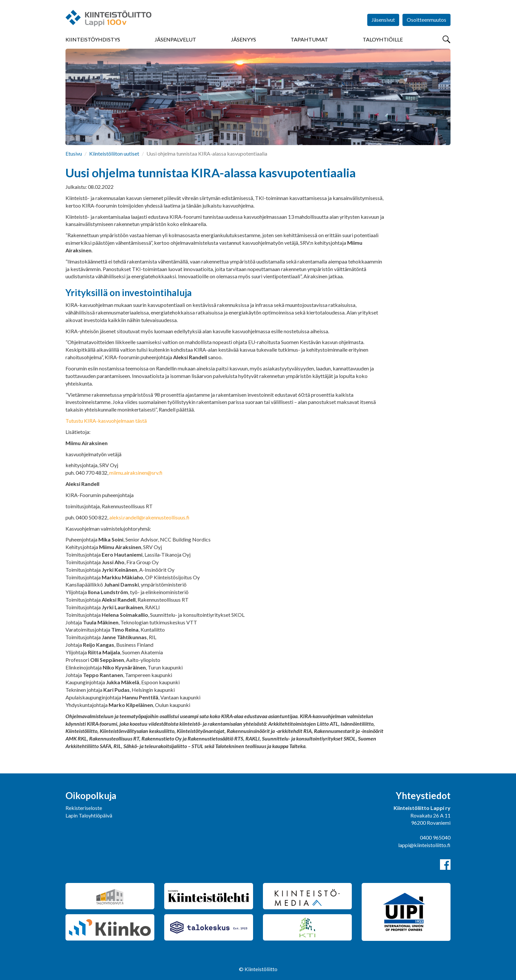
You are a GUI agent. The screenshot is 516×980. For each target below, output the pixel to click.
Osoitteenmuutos (426, 20)
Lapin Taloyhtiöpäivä (89, 815)
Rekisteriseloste (84, 808)
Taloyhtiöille (383, 39)
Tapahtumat (309, 39)
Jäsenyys (244, 39)
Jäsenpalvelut (175, 39)
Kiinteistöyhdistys (93, 39)
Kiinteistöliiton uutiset (114, 153)
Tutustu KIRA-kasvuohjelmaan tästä (106, 421)
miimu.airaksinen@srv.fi (136, 473)
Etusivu (74, 153)
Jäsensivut (383, 20)
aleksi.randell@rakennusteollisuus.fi (149, 517)
